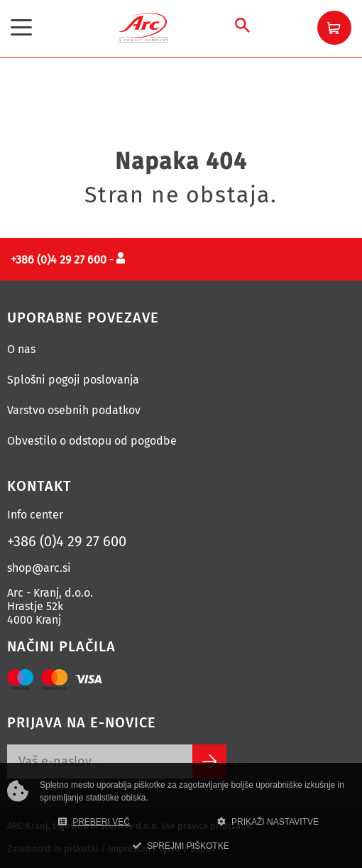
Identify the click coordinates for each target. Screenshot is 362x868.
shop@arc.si (39, 568)
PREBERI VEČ (94, 822)
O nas (21, 349)
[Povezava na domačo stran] (143, 27)
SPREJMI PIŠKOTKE (181, 846)
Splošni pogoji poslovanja (73, 380)
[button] (334, 28)
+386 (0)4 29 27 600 (67, 541)
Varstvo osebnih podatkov (74, 410)
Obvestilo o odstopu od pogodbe (92, 441)
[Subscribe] (209, 761)
